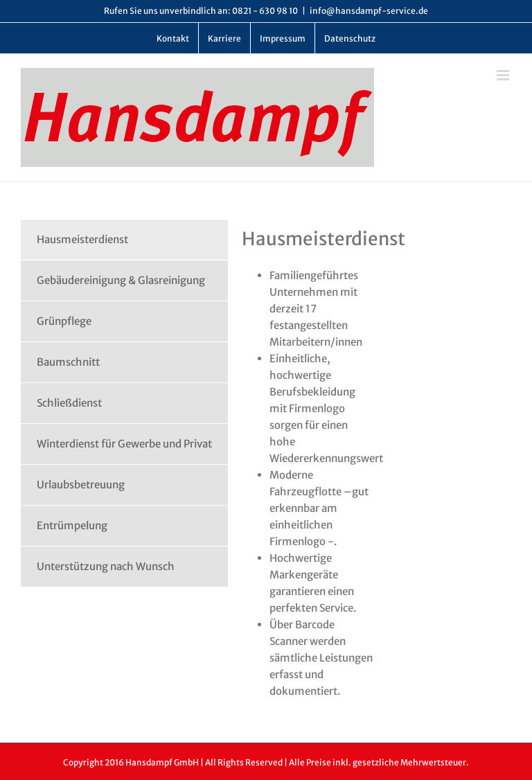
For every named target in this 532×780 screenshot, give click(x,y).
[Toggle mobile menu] (504, 75)
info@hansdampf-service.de (369, 11)
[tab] (124, 240)
